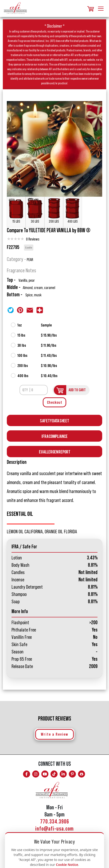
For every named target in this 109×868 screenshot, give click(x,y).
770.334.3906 (55, 822)
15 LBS (16, 211)
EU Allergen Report (55, 451)
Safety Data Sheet (54, 420)
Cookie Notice (67, 865)
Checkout (55, 402)
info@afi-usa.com (54, 829)
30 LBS (35, 211)
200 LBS (54, 211)
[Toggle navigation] (101, 8)
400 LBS (73, 211)
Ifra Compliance (55, 436)
